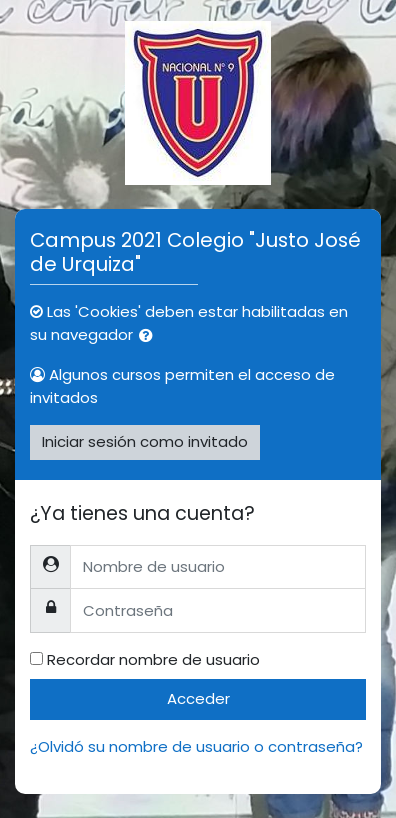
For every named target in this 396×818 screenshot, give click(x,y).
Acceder (198, 698)
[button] (150, 336)
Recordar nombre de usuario (153, 659)
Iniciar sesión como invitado (145, 441)
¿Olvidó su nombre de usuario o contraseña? (196, 746)
